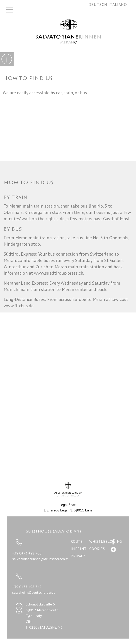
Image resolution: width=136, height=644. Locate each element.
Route (77, 541)
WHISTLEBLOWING (106, 541)
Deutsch (98, 4)
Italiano (118, 4)
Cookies (97, 549)
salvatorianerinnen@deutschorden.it (40, 559)
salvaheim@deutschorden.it (34, 592)
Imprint (79, 549)
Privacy (78, 556)
